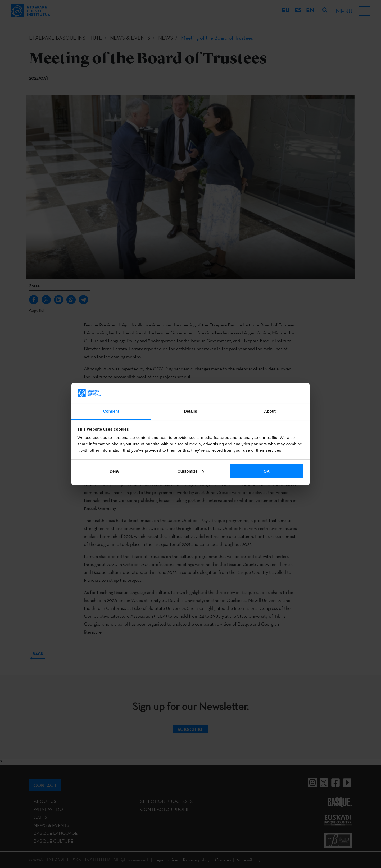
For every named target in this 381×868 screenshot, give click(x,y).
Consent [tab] (111, 411)
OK (267, 471)
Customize (191, 471)
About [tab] (270, 411)
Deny (114, 471)
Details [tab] (190, 411)
